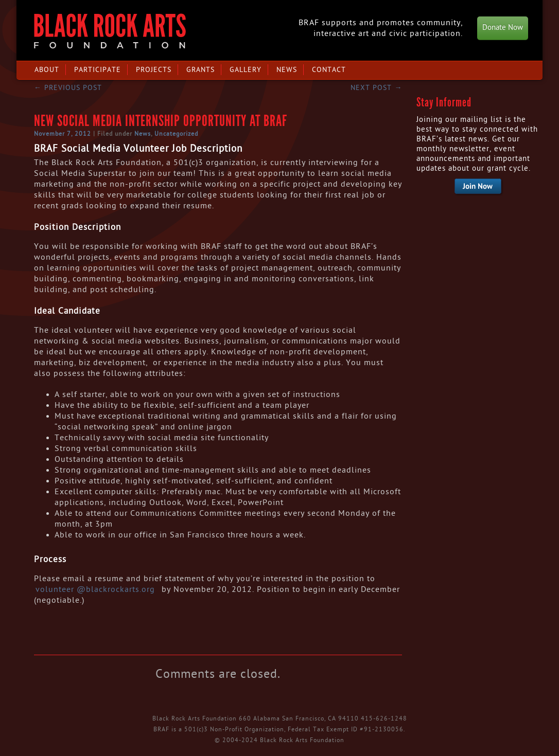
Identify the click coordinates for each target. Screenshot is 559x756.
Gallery (246, 70)
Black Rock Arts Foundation (110, 31)
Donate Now (503, 28)
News (287, 70)
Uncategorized (176, 134)
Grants (200, 70)
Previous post (68, 88)
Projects (154, 70)
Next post (376, 88)
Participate (98, 70)
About (47, 70)
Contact (329, 70)
